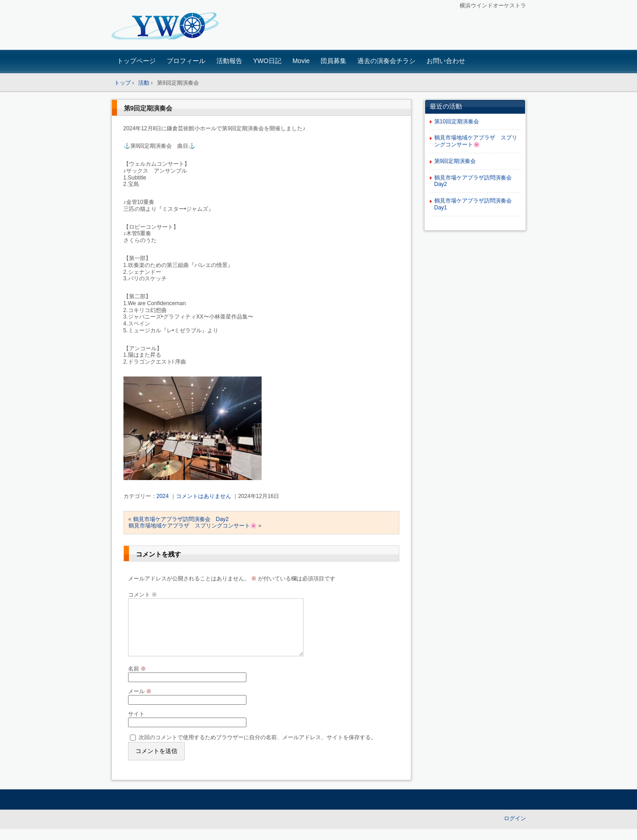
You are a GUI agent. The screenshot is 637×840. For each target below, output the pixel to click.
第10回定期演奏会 (457, 122)
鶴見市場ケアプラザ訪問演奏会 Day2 (181, 519)
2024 (163, 496)
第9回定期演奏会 (148, 108)
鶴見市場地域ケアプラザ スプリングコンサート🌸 (193, 526)
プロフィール (186, 61)
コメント (143, 595)
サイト (136, 725)
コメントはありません (204, 496)
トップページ (136, 61)
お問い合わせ (446, 61)
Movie (301, 61)
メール (140, 702)
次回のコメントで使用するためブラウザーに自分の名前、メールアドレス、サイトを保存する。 (257, 748)
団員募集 (333, 61)
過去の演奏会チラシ (386, 61)
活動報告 (229, 61)
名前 (137, 680)
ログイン (515, 829)
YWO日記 (267, 61)
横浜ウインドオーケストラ (176, 26)
